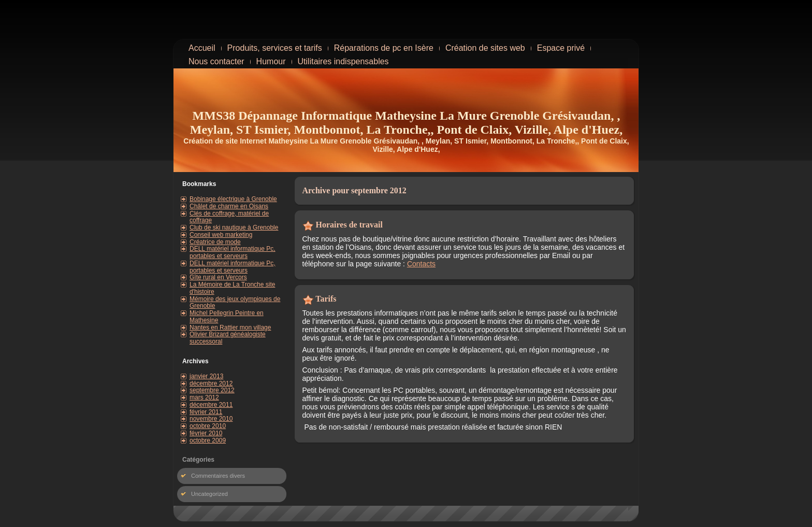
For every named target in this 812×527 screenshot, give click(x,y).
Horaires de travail (349, 225)
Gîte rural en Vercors (218, 277)
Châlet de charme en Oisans (229, 206)
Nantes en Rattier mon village (230, 327)
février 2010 (206, 433)
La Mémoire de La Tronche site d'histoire (232, 288)
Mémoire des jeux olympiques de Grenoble (235, 303)
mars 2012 (204, 397)
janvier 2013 (206, 376)
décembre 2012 (211, 383)
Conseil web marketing (221, 235)
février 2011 (206, 412)
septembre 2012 (212, 390)
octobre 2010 (208, 426)
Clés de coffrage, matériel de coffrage (229, 217)
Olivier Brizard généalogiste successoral (228, 338)
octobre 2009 (208, 440)
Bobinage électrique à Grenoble (233, 199)
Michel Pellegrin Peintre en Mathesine (227, 317)
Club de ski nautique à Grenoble (234, 227)
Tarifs (326, 299)
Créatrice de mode (215, 242)
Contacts (421, 264)
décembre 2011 (211, 405)
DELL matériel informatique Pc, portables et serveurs (233, 252)
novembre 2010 (211, 419)
